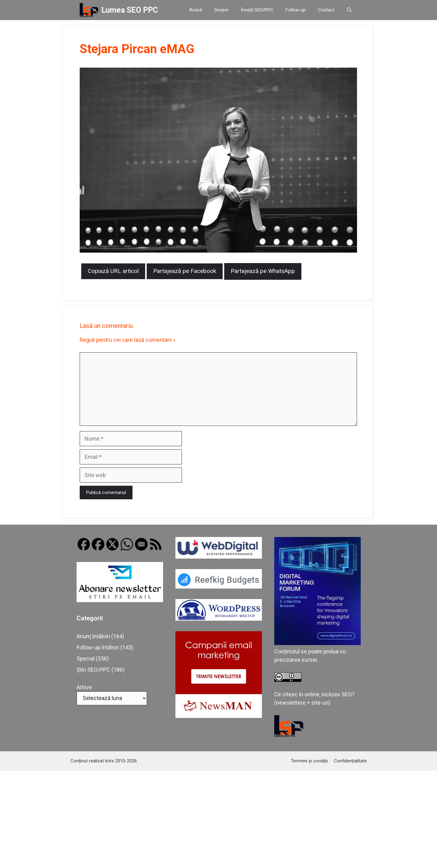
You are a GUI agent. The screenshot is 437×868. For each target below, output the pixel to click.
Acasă (195, 10)
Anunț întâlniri (93, 636)
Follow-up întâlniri (98, 647)
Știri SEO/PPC (93, 670)
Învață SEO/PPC (257, 10)
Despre (221, 10)
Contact (326, 10)
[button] (349, 10)
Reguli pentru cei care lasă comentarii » (128, 340)
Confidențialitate (350, 761)
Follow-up (296, 10)
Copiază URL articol (113, 271)
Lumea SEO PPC (130, 10)
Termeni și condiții (309, 761)
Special (86, 658)
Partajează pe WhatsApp (263, 271)
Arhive (84, 687)
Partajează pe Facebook (185, 271)
